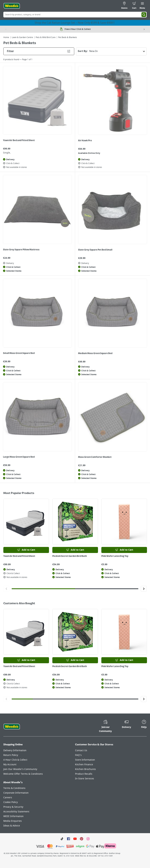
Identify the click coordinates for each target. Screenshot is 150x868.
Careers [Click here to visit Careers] (8, 798)
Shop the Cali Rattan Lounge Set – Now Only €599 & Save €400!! (75, 23)
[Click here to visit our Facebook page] (68, 839)
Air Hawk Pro (85, 141)
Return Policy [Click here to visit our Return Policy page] (11, 755)
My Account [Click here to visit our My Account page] (10, 765)
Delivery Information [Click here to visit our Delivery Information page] (15, 750)
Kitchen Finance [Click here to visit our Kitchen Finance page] (84, 765)
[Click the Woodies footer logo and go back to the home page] (12, 727)
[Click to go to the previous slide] (6, 589)
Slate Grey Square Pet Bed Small (95, 250)
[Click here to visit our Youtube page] (75, 839)
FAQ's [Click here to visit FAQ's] (78, 755)
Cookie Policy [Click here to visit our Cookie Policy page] (11, 802)
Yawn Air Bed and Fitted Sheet (19, 140)
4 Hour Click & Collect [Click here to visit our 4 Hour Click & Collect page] (15, 760)
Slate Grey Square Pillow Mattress (21, 250)
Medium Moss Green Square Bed (95, 353)
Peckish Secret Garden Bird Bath (70, 556)
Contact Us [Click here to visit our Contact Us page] (81, 750)
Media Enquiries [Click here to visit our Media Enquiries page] (13, 821)
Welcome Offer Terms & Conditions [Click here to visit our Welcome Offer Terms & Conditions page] (23, 774)
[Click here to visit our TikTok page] (62, 839)
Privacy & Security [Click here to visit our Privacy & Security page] (13, 807)
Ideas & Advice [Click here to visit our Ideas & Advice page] (12, 826)
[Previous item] (6, 29)
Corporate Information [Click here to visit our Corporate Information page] (16, 793)
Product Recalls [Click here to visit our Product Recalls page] (84, 774)
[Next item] (144, 29)
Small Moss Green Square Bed (19, 353)
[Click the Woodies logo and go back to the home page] (12, 6)
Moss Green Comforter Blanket (95, 457)
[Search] (144, 15)
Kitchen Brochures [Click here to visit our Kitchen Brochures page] (85, 769)
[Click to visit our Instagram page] (88, 839)
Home (6, 37)
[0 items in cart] (134, 6)
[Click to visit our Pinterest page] (82, 839)
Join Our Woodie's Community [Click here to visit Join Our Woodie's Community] (20, 769)
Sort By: (112, 51)
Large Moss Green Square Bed (19, 457)
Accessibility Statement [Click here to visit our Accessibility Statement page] (16, 812)
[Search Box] (75, 15)
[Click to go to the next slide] (144, 589)
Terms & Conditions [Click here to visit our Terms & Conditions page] (14, 788)
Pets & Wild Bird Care (46, 37)
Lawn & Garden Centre (22, 37)
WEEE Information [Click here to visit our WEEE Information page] (13, 816)
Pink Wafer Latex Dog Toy (115, 556)
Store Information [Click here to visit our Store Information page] (85, 760)
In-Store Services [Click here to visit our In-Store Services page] (85, 779)
